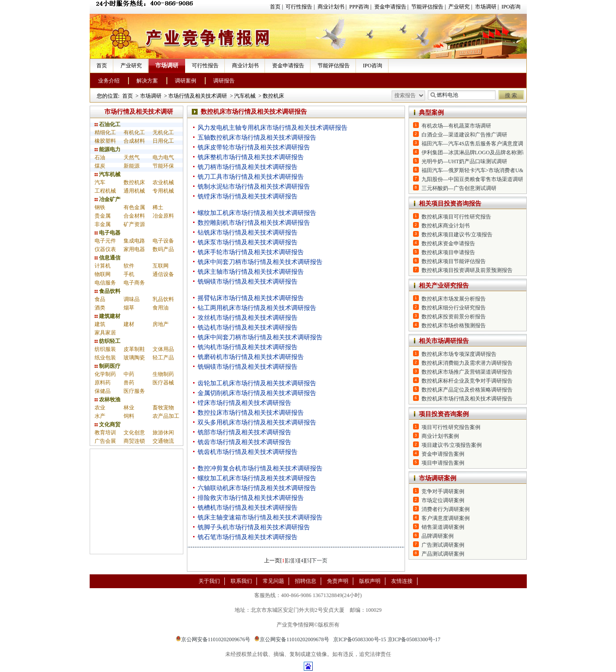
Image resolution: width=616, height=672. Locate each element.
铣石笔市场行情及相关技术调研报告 (248, 537)
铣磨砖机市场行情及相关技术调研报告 (251, 357)
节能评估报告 (427, 7)
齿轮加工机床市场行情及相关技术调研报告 (257, 383)
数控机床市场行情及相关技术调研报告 (467, 399)
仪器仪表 (105, 249)
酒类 (100, 308)
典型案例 (431, 113)
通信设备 (163, 274)
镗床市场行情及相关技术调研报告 (244, 403)
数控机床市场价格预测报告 (454, 326)
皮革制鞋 (134, 349)
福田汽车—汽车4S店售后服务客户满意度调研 (475, 144)
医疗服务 (134, 391)
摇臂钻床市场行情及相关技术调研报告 (251, 298)
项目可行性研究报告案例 (451, 427)
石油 (100, 157)
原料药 (103, 383)
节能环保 (163, 166)
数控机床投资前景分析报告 (454, 317)
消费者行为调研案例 (446, 509)
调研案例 (186, 81)
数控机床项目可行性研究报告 (456, 217)
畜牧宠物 (163, 408)
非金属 (103, 224)
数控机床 (273, 96)
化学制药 (105, 374)
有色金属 (134, 207)
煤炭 (100, 166)
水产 (100, 416)
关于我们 (209, 581)
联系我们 (241, 581)
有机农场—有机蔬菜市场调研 (456, 126)
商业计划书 (331, 7)
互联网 (161, 266)
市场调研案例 (438, 478)
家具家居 (105, 333)
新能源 (132, 166)
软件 (129, 266)
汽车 (100, 182)
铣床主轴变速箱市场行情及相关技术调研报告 (260, 517)
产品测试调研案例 (443, 554)
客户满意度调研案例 (446, 518)
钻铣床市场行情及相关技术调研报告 (248, 233)
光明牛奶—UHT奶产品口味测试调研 (465, 161)
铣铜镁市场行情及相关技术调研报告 (248, 282)
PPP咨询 (359, 7)
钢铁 (100, 207)
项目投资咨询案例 (444, 414)
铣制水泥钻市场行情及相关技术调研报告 (254, 187)
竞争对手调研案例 (443, 491)
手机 (129, 274)
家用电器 (134, 249)
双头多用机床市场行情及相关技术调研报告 (257, 423)
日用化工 (163, 141)
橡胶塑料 (105, 141)
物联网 (103, 274)
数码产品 (163, 249)
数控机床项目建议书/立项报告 (457, 235)
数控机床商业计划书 (446, 226)
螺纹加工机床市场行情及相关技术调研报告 (257, 213)
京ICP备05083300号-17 (414, 639)
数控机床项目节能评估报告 (454, 261)
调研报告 (224, 81)
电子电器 (107, 233)
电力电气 (163, 157)
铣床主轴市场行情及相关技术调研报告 (251, 272)
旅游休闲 (163, 433)
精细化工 (105, 132)
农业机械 (163, 182)
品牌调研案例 (438, 536)
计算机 (103, 266)
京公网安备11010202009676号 (213, 639)
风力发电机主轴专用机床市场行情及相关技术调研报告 (273, 128)
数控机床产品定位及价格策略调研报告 (467, 390)
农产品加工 (166, 416)
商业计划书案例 (440, 436)
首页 (275, 7)
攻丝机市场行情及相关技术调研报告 (248, 318)
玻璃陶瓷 (134, 358)
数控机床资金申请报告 (448, 243)
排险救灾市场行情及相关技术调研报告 (251, 498)
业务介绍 (109, 81)
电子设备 (163, 241)
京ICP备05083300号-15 (360, 639)
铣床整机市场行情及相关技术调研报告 (251, 157)
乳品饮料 (163, 299)
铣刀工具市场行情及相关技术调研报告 (251, 177)
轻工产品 (163, 358)
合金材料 (134, 216)
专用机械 (163, 191)
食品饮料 (107, 291)
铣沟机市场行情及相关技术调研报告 (248, 347)
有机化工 (134, 132)
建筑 (100, 324)
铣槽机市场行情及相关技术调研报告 (248, 508)
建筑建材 (107, 316)
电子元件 (105, 241)
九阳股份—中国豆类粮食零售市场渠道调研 (472, 179)
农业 (100, 408)
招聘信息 (306, 581)
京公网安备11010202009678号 (292, 639)
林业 (129, 408)
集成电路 (134, 241)
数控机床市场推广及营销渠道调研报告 (467, 372)
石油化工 (107, 124)
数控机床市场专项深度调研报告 (459, 354)
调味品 (132, 299)
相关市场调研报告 (444, 341)
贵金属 (103, 216)
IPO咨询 (511, 7)
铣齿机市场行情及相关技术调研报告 (248, 452)
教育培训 (105, 433)
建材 (129, 324)
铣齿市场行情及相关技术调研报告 (244, 442)
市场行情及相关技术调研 (198, 96)
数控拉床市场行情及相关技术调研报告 (251, 413)
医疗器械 (163, 383)
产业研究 (459, 7)
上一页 (272, 561)
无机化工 (163, 132)
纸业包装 (105, 358)
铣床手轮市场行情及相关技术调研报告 (251, 252)
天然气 (132, 157)
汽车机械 (245, 96)
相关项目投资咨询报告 (450, 204)
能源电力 (107, 149)
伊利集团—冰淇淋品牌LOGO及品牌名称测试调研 (480, 153)
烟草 (129, 308)
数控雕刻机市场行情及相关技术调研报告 (254, 223)
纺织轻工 (107, 341)
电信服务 (105, 283)
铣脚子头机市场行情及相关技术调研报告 (254, 527)
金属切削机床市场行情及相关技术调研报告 (257, 393)
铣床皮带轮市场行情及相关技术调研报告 (254, 147)
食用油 (161, 308)
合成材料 (134, 141)
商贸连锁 (134, 441)
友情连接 (402, 581)
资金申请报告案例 (443, 454)
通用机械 (134, 191)
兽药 (129, 383)
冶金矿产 (107, 199)
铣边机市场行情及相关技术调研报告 (248, 328)
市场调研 (486, 7)
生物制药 (163, 374)
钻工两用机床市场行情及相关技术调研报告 (257, 308)
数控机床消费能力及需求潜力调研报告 (467, 363)
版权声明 (370, 581)
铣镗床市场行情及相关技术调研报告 (248, 196)
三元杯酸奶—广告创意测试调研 (459, 188)
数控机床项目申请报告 (448, 252)
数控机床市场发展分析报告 (454, 299)
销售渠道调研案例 (443, 527)
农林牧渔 (107, 400)
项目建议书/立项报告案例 (452, 445)
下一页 (319, 561)
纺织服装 (105, 349)
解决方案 (147, 81)
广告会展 (105, 441)
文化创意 (134, 433)
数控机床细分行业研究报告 (454, 308)
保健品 (103, 391)
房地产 (161, 324)
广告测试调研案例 (443, 545)
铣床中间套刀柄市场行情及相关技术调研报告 (260, 262)
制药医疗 (107, 366)
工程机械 (105, 191)
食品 (100, 299)
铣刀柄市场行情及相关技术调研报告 (248, 167)
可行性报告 (299, 7)
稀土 (158, 207)
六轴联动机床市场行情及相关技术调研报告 (257, 488)
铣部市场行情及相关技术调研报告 (244, 432)
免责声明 (338, 581)
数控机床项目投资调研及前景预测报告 (467, 270)
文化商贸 (107, 425)
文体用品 (163, 349)
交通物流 (163, 441)
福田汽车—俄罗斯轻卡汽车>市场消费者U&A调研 (480, 170)
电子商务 (134, 283)
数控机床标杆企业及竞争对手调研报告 (467, 381)
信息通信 (107, 258)
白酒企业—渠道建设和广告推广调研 (464, 135)
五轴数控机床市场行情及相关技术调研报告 (257, 138)
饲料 (129, 416)
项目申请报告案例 (443, 463)
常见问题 (273, 581)
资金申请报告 (390, 7)
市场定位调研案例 (443, 500)
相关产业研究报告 (444, 286)
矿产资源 (134, 224)
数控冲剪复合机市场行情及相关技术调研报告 (260, 468)
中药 (129, 374)
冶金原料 (163, 216)
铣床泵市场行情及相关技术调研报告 (248, 242)
